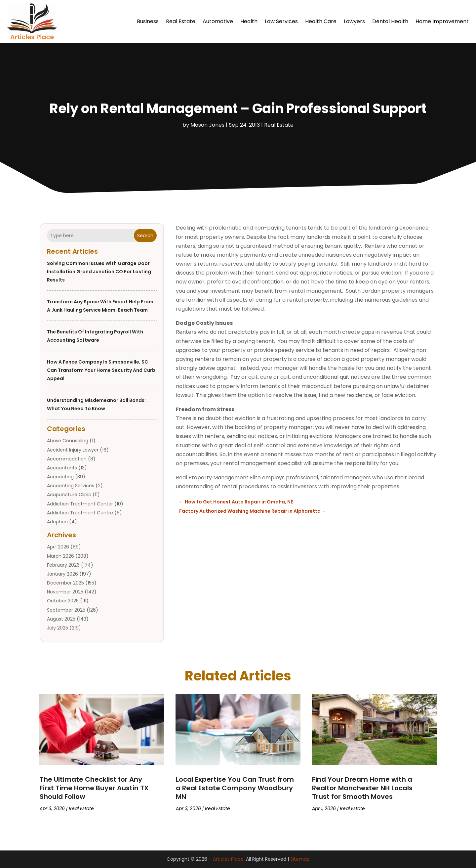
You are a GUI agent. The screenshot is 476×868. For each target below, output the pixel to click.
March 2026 (60, 556)
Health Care (321, 21)
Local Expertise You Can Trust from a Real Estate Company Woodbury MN (235, 788)
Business (148, 21)
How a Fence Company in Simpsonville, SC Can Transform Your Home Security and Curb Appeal (101, 370)
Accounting (60, 477)
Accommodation (67, 459)
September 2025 (66, 610)
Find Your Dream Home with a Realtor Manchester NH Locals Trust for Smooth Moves (362, 788)
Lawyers (354, 21)
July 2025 (58, 628)
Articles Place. (229, 859)
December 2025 (65, 583)
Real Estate (181, 21)
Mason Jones (207, 125)
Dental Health (390, 21)
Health (249, 21)
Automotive (218, 21)
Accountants (62, 468)
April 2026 (58, 547)
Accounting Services (71, 486)
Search (145, 236)
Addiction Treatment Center (80, 504)
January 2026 (62, 574)
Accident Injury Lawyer (73, 450)
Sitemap (300, 859)
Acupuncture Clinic (69, 495)
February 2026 (63, 565)
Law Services (281, 21)
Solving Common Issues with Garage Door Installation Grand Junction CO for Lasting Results (99, 272)
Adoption (57, 522)
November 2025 (65, 592)
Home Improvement (442, 21)
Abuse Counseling (68, 441)
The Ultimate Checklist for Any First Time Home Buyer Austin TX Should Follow (94, 788)
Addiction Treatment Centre (80, 513)
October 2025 (63, 601)
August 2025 (61, 619)
